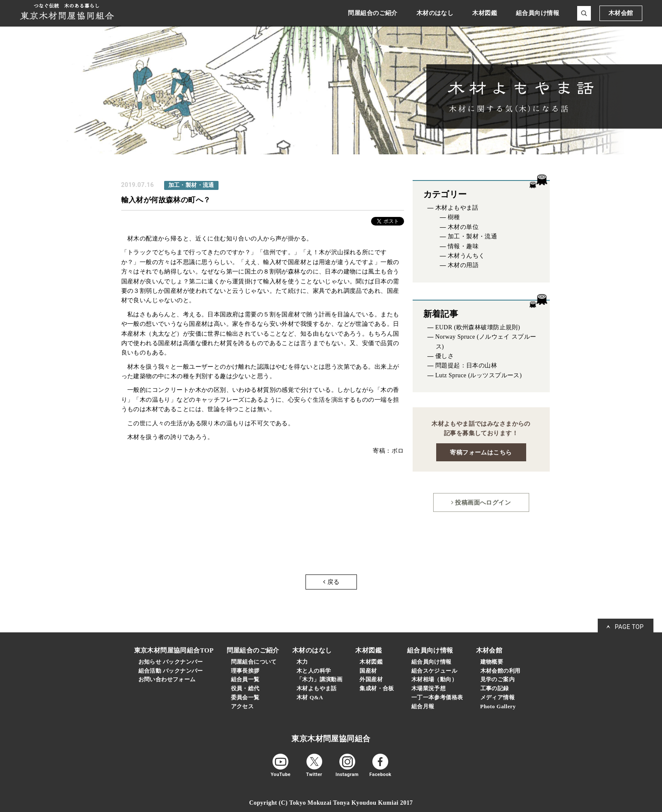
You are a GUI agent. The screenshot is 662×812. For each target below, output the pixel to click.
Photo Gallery (498, 706)
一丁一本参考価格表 (437, 697)
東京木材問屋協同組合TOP (174, 650)
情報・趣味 (463, 246)
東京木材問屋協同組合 (331, 739)
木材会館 (621, 13)
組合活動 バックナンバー (171, 671)
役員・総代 (245, 688)
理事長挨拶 (245, 671)
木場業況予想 (429, 688)
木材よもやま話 (457, 208)
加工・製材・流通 (472, 236)
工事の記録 (495, 688)
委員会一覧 (245, 697)
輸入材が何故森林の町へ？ (166, 200)
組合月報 (423, 706)
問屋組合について (254, 662)
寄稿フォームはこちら (481, 452)
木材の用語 (463, 265)
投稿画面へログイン (481, 502)
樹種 (454, 217)
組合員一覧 (245, 679)
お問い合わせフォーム (167, 679)
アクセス (243, 706)
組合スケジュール (434, 671)
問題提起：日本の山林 (466, 365)
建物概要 (492, 662)
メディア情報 (498, 697)
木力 (302, 662)
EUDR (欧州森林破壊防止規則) (478, 327)
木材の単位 (463, 227)
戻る (331, 582)
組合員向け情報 (431, 662)
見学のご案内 (498, 679)
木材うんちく (466, 256)
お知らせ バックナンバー (171, 662)
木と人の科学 (314, 671)
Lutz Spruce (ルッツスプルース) (479, 375)
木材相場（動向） (434, 679)
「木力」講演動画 (319, 679)
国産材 (368, 671)
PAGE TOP (629, 627)
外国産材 (371, 679)
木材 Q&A (310, 697)
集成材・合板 (377, 688)
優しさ (445, 356)
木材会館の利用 (500, 671)
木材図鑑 (371, 662)
